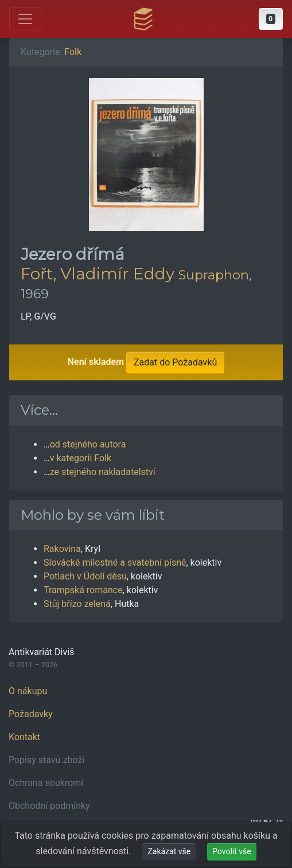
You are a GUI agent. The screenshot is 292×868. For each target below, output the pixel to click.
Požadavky (31, 714)
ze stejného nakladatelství (103, 472)
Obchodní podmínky (49, 806)
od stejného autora (88, 444)
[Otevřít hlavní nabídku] (25, 19)
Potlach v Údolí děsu (85, 576)
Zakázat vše (169, 851)
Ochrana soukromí (46, 783)
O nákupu (28, 691)
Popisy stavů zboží (46, 760)
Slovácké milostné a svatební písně (115, 563)
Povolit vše (232, 851)
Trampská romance (83, 590)
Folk (73, 52)
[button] (271, 19)
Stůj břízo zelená (77, 604)
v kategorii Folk (81, 458)
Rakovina (62, 549)
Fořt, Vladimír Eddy (98, 274)
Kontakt (24, 737)
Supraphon (214, 275)
